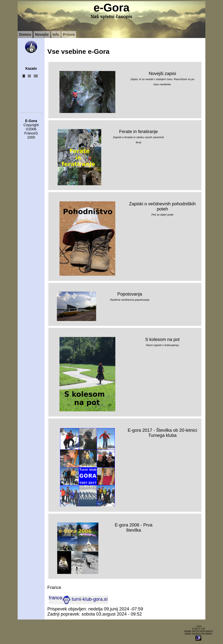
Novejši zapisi (162, 73)
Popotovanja (130, 294)
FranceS (31, 133)
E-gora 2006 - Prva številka (134, 528)
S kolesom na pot (162, 339)
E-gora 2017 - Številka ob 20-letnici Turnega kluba (162, 433)
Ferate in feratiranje (139, 132)
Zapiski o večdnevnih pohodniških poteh (162, 206)
